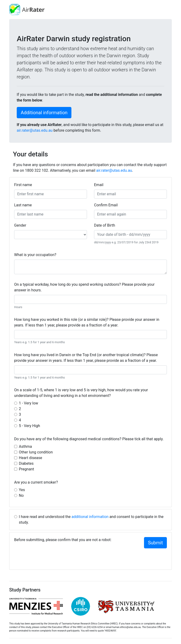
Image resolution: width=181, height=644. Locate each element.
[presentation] (50, 556)
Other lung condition (36, 452)
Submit (155, 543)
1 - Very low (29, 403)
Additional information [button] (44, 113)
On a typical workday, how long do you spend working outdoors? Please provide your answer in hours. (84, 287)
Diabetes (26, 463)
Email (99, 185)
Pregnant (26, 469)
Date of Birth (105, 225)
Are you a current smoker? (36, 482)
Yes (22, 490)
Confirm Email (106, 205)
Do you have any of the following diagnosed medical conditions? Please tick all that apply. (89, 439)
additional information (90, 517)
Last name (23, 205)
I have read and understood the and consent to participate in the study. (91, 520)
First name (23, 185)
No (21, 495)
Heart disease (31, 458)
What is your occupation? (35, 255)
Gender (20, 225)
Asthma (25, 446)
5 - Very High (29, 426)
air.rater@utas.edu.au (35, 130)
